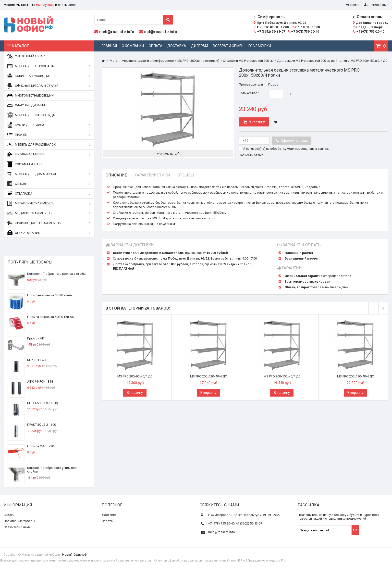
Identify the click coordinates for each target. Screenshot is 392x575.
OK (355, 533)
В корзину (257, 122)
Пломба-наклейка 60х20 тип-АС (51, 317)
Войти (353, 5)
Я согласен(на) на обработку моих (286, 149)
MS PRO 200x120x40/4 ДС (208, 376)
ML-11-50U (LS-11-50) (43, 403)
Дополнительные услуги (120, 543)
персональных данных (312, 149)
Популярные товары (30, 262)
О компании (133, 46)
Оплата (156, 46)
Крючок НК (36, 338)
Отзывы (186, 175)
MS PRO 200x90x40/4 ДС (135, 376)
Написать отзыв (251, 155)
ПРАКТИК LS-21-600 (42, 425)
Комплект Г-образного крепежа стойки (57, 274)
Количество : (249, 93)
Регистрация (376, 5)
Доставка (177, 46)
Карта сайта (13, 543)
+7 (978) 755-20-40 (304, 31)
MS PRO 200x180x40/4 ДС (355, 376)
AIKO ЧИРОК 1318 (40, 381)
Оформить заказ (294, 141)
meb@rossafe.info (117, 32)
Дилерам (200, 46)
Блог (105, 536)
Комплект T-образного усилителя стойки (52, 470)
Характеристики (152, 175)
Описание (116, 175)
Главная (109, 46)
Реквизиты (110, 530)
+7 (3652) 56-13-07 (269, 31)
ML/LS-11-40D (37, 360)
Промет (274, 84)
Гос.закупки (260, 46)
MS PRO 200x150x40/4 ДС (282, 376)
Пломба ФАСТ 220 (41, 446)
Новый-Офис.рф (74, 559)
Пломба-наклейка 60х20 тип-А (50, 295)
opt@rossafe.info (161, 32)
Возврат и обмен (228, 46)
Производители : (252, 84)
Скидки (9, 518)
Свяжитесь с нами (17, 530)
